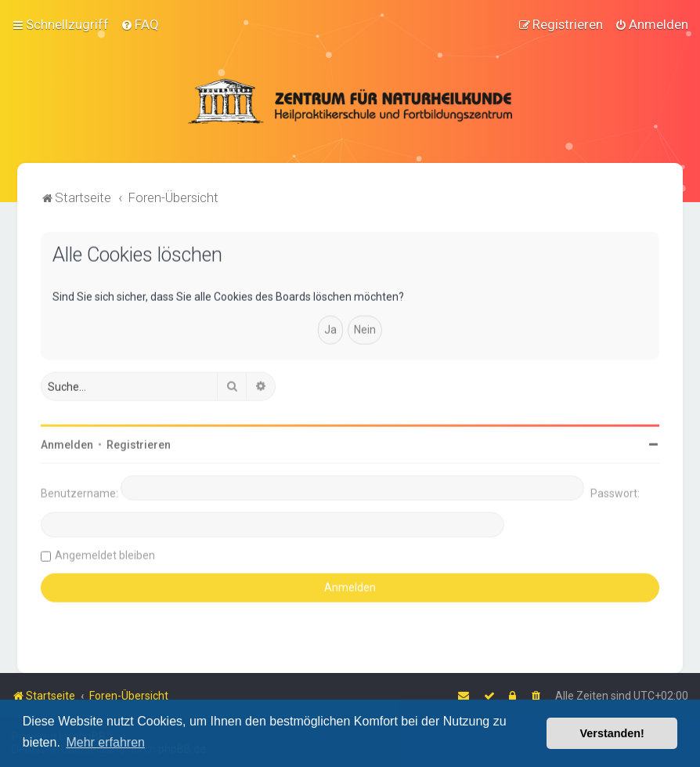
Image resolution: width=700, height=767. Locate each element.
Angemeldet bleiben (105, 554)
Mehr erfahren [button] (105, 742)
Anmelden (67, 443)
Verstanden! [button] (612, 733)
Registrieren (139, 443)
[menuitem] (140, 24)
